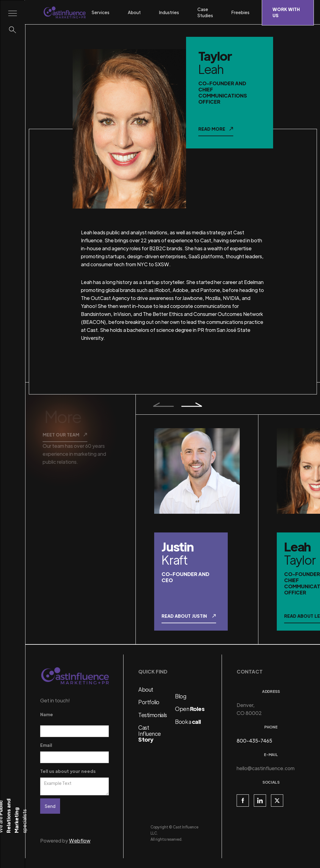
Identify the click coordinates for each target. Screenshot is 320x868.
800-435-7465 (254, 741)
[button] (104, 12)
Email (46, 745)
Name (47, 714)
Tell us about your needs (68, 771)
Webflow (80, 841)
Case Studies (205, 12)
